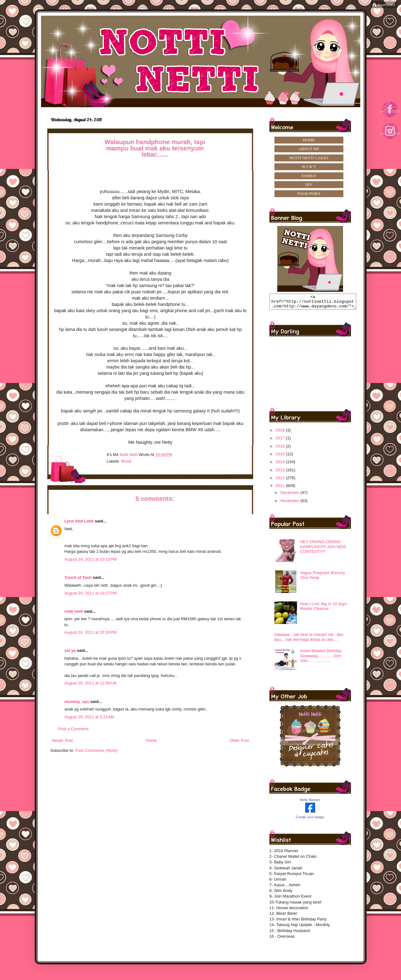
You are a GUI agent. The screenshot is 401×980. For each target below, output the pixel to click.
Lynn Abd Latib (79, 521)
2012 (281, 481)
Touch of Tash (78, 577)
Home (151, 740)
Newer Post (62, 740)
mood (126, 461)
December (290, 495)
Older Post (239, 740)
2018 (281, 433)
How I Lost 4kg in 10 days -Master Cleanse (325, 609)
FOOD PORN (309, 194)
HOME (309, 140)
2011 (281, 488)
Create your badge (310, 820)
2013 (281, 473)
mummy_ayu (77, 702)
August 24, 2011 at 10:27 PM (91, 593)
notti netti (74, 611)
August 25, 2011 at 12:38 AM (91, 683)
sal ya (70, 650)
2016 (281, 449)
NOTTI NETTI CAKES (309, 158)
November (290, 503)
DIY (309, 184)
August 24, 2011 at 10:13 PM (91, 559)
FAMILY (309, 176)
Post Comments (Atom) (96, 750)
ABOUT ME (309, 149)
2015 (281, 457)
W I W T (309, 167)
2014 (281, 465)
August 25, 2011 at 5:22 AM (89, 717)
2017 (281, 441)
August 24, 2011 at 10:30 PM (91, 632)
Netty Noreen (310, 803)
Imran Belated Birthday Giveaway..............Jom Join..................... (321, 658)
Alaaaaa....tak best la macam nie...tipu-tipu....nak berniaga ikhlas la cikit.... (310, 640)
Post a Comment (73, 729)
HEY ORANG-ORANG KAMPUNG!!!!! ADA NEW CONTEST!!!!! (323, 549)
